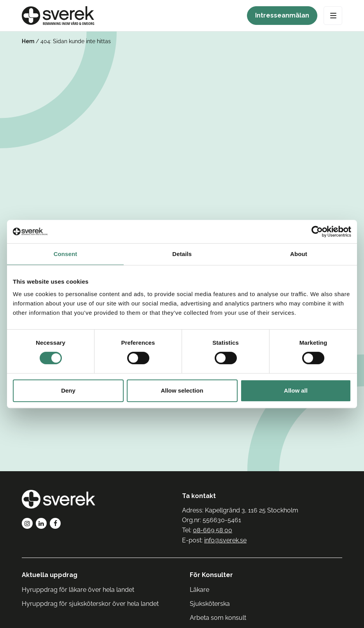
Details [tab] (182, 254)
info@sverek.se (225, 540)
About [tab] (299, 254)
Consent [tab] (66, 254)
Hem (28, 41)
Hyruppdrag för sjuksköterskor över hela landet (90, 604)
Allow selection (182, 390)
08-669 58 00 (213, 530)
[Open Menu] (333, 16)
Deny (68, 390)
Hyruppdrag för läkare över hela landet (78, 590)
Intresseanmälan (282, 15)
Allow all (296, 390)
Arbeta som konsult (218, 618)
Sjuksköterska (210, 604)
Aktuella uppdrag (50, 575)
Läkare (199, 590)
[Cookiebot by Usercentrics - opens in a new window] (317, 232)
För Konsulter (211, 575)
